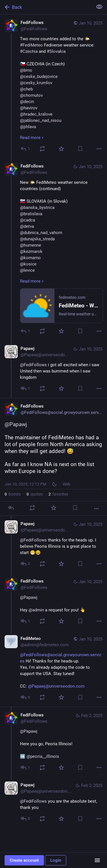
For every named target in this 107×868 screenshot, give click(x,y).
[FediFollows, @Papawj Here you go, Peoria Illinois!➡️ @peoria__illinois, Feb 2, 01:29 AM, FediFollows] (53, 742)
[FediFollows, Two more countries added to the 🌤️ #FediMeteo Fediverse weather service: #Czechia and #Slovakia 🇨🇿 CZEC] (53, 86)
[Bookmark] (80, 149)
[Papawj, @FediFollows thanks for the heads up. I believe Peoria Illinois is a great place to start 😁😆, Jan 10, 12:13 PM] (53, 544)
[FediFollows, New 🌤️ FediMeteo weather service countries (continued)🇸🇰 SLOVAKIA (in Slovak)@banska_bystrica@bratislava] (53, 249)
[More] (99, 149)
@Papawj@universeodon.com (56, 686)
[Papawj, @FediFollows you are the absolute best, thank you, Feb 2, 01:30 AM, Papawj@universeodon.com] (53, 802)
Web (67, 484)
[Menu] (97, 860)
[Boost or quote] (42, 149)
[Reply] (26, 149)
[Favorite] (61, 149)
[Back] (46, 7)
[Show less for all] (99, 7)
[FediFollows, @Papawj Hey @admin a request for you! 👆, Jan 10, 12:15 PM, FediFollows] (53, 602)
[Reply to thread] (26, 331)
